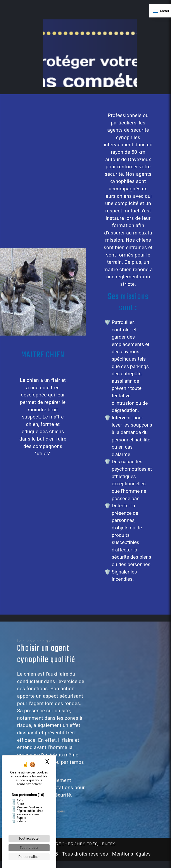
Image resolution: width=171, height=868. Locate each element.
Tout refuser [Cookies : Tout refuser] (29, 848)
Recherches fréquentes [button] (85, 844)
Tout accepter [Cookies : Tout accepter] (29, 838)
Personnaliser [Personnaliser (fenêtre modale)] (29, 857)
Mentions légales (131, 854)
